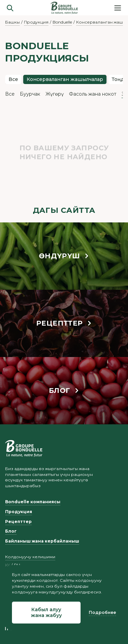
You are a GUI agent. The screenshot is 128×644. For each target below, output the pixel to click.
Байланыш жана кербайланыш (42, 541)
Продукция (36, 22)
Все (13, 79)
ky (8, 565)
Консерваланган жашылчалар (65, 79)
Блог (11, 531)
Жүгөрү (55, 94)
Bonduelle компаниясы (33, 502)
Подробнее (102, 612)
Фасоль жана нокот (93, 94)
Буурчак (30, 94)
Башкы (12, 22)
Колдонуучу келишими (30, 557)
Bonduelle (62, 22)
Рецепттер (18, 522)
